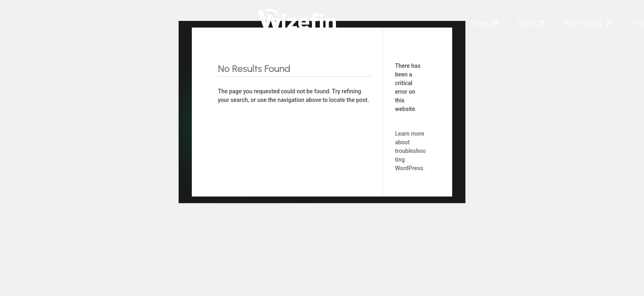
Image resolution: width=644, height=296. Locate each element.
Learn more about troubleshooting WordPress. (411, 151)
